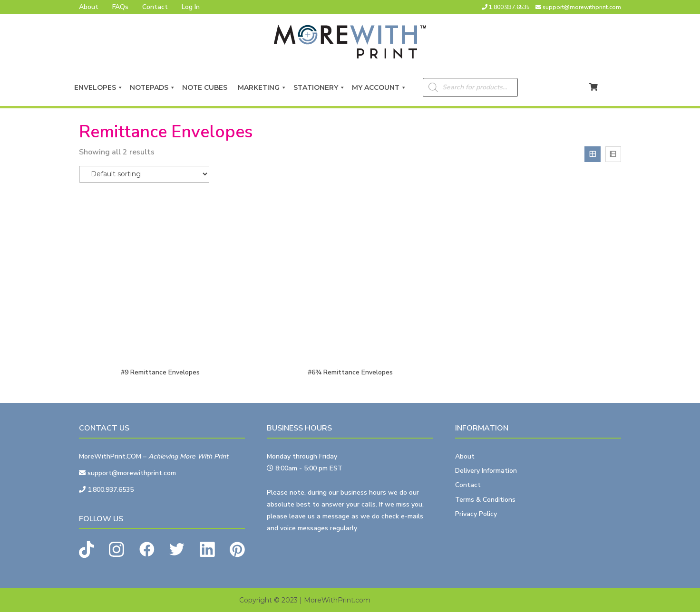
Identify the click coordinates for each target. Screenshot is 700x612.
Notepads (153, 87)
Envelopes (99, 87)
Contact (155, 7)
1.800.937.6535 (509, 7)
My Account (379, 87)
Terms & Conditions (485, 500)
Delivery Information (486, 471)
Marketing (262, 87)
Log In (191, 7)
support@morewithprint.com (582, 7)
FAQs (120, 7)
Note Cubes (207, 87)
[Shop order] (144, 174)
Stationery (319, 87)
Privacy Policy (476, 514)
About (89, 7)
